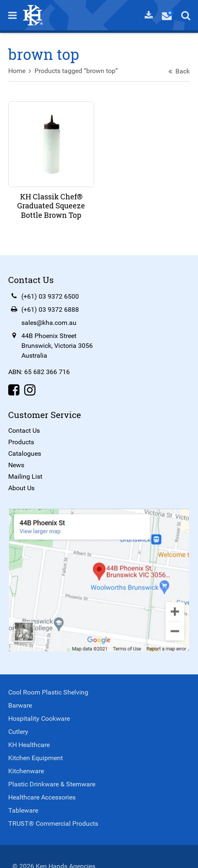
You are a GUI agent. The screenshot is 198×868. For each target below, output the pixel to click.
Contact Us (24, 431)
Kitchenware (26, 771)
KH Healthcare (29, 745)
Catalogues (25, 453)
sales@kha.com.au (49, 323)
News (16, 465)
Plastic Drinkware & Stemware (52, 784)
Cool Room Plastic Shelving (48, 692)
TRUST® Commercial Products (53, 823)
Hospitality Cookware (39, 718)
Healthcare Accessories (42, 797)
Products (21, 442)
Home (17, 71)
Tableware (23, 810)
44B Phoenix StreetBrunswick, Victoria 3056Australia (57, 346)
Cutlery (18, 732)
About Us (21, 488)
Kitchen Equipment (36, 758)
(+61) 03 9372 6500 (50, 296)
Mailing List (25, 476)
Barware (20, 705)
